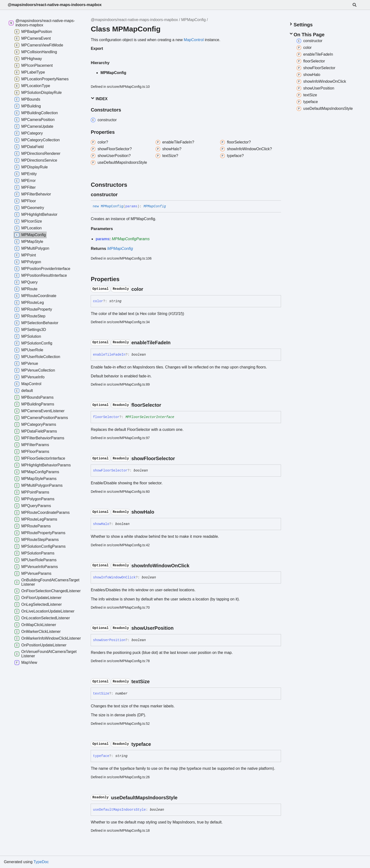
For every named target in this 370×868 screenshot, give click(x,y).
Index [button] (99, 99)
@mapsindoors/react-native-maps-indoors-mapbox (55, 5)
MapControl (194, 40)
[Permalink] (122, 195)
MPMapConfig (193, 20)
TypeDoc (41, 862)
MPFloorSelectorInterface (150, 417)
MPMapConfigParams (131, 239)
